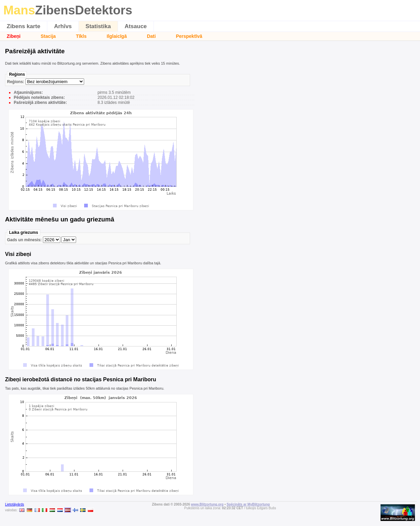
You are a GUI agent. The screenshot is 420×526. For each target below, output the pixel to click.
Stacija (48, 36)
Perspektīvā (189, 36)
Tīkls (81, 36)
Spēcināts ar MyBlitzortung (248, 504)
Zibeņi (14, 36)
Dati (151, 36)
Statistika (98, 26)
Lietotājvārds (15, 504)
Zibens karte (23, 26)
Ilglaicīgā (117, 36)
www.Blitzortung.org (207, 504)
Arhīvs (63, 26)
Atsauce (136, 26)
